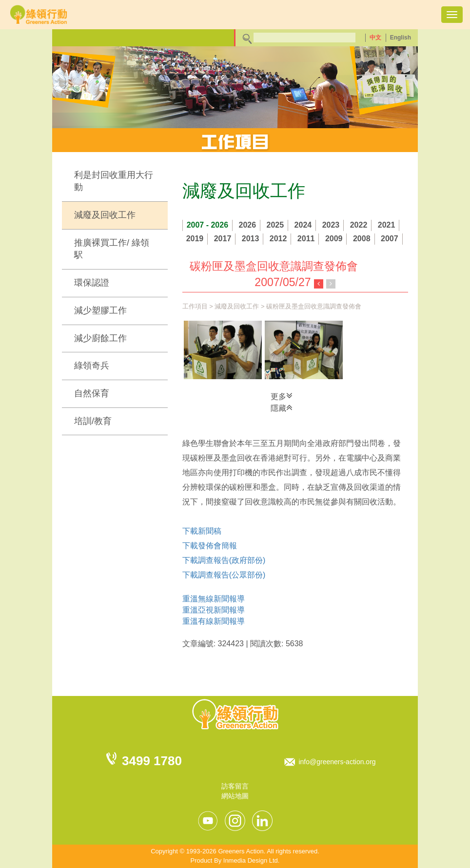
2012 (278, 239)
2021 (387, 225)
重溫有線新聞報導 (214, 621)
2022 (359, 225)
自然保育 (92, 393)
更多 (282, 396)
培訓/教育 (93, 421)
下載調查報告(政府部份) (224, 560)
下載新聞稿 (202, 531)
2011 (306, 239)
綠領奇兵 (92, 366)
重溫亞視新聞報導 (214, 610)
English (401, 38)
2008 (362, 239)
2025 (275, 225)
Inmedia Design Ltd (251, 860)
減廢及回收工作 (105, 215)
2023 (331, 225)
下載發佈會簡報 (210, 546)
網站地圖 (235, 796)
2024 (303, 225)
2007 (390, 239)
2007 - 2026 (207, 225)
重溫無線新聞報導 (214, 599)
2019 (195, 239)
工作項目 (195, 306)
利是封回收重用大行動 (114, 181)
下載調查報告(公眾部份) (224, 575)
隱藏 (282, 407)
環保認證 (92, 283)
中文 (375, 38)
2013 (251, 239)
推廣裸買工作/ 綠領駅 (112, 249)
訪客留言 (235, 786)
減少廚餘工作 (100, 338)
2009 (334, 239)
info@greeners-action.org (337, 762)
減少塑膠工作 (100, 310)
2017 (223, 239)
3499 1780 (152, 761)
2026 (248, 225)
